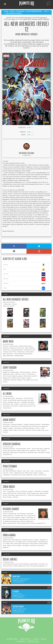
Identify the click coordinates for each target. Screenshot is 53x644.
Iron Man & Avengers (32, 541)
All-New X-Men (9, 543)
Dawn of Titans (13, 351)
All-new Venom (19, 398)
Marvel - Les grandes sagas (10, 513)
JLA (46, 565)
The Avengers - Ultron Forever (10, 405)
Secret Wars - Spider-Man (25, 430)
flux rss (36, 639)
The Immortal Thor (29, 398)
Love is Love (32, 519)
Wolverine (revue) (23, 452)
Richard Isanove (11, 509)
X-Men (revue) (41, 452)
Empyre (5, 402)
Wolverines (15, 497)
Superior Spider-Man (27, 474)
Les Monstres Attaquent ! (28, 428)
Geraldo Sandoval (12, 444)
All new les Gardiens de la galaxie (15, 375)
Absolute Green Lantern (9, 398)
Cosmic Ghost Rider (21, 448)
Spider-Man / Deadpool (17, 379)
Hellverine (19, 470)
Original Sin (44, 450)
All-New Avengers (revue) (16, 299)
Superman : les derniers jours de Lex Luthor (14, 347)
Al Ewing (7, 393)
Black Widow (10, 355)
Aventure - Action (27, 19)
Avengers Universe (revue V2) (26, 405)
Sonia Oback (9, 486)
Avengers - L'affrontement (15, 428)
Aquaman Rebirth (34, 563)
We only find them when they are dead (17, 400)
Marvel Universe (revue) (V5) (30, 375)
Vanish (33, 470)
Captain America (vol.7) (21, 495)
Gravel (28, 565)
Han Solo (5, 495)
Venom (28, 470)
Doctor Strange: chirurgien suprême (23, 353)
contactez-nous (25, 639)
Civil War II (38, 428)
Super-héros (46, 19)
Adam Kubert (9, 419)
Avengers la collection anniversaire (32, 424)
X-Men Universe (14, 452)
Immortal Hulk (31, 404)
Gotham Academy (7, 497)
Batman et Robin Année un (26, 346)
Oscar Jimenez (10, 559)
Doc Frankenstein (22, 513)
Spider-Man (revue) (27, 426)
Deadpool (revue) (7, 377)
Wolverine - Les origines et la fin (38, 523)
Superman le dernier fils (17, 424)
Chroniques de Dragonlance (38, 565)
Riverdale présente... (19, 355)
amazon (24, 264)
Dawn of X (25, 374)
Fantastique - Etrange (37, 19)
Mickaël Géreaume (28, 153)
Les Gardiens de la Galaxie (28, 402)
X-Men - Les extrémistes (21, 491)
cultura (24, 274)
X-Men (24, 470)
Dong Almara (9, 535)
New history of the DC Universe (11, 346)
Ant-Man (5, 400)
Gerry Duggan (10, 367)
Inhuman (35, 474)
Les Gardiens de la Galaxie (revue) (11, 521)
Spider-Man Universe (28, 539)
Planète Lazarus (22, 351)
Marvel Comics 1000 (8, 404)
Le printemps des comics (14, 402)
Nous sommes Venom (38, 448)
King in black (31, 400)
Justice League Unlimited (17, 349)
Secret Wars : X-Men (35, 450)
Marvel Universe (12, 450)
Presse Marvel (43, 17)
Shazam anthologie (24, 563)
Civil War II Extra (42, 474)
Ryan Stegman (10, 466)
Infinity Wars (18, 374)
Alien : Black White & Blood (9, 470)
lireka (24, 288)
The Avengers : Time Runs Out (30, 545)
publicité (44, 639)
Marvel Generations (17, 539)
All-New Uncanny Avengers (19, 377)
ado (10, 19)
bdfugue (24, 278)
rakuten (24, 283)
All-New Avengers (13, 430)
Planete (27, 4)
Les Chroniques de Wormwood (11, 563)
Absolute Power (28, 349)
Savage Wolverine (12, 523)
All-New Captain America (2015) (22, 543)
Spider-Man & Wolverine (9, 448)
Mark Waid (8, 341)
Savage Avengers (15, 372)
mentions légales (33, 641)
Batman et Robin (44, 493)
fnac (24, 269)
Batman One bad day (26, 372)
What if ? (29, 448)
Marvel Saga (6, 452)
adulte (13, 19)
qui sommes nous (12, 639)
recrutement (21, 641)
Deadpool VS (6, 372)
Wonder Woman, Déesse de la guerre (37, 495)
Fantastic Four (10, 353)
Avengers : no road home (20, 404)
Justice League (11, 491)
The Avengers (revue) (28, 379)
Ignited (5, 355)
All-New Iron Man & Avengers (14, 545)
